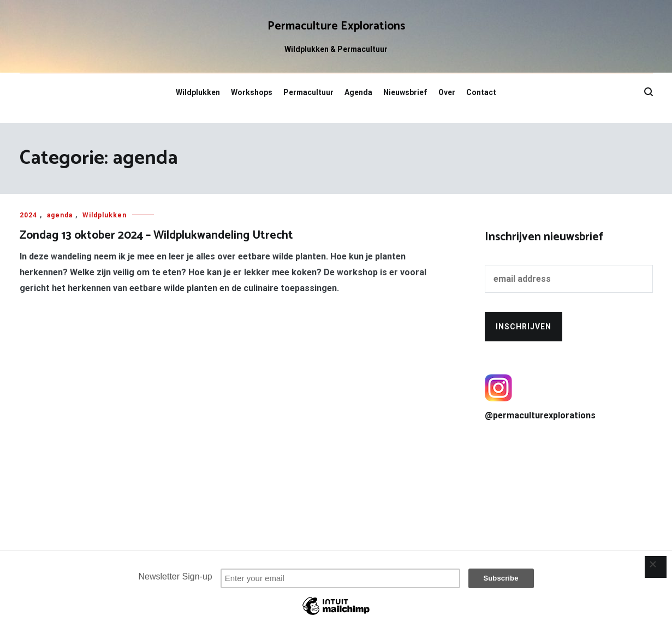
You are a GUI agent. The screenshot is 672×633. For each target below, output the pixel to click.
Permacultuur (308, 92)
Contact (481, 92)
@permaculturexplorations (569, 397)
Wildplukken (198, 92)
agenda (60, 215)
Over (447, 92)
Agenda (358, 92)
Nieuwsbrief (405, 92)
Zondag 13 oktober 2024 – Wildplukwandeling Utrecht (156, 235)
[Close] (656, 567)
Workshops (252, 92)
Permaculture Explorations (336, 26)
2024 (28, 215)
